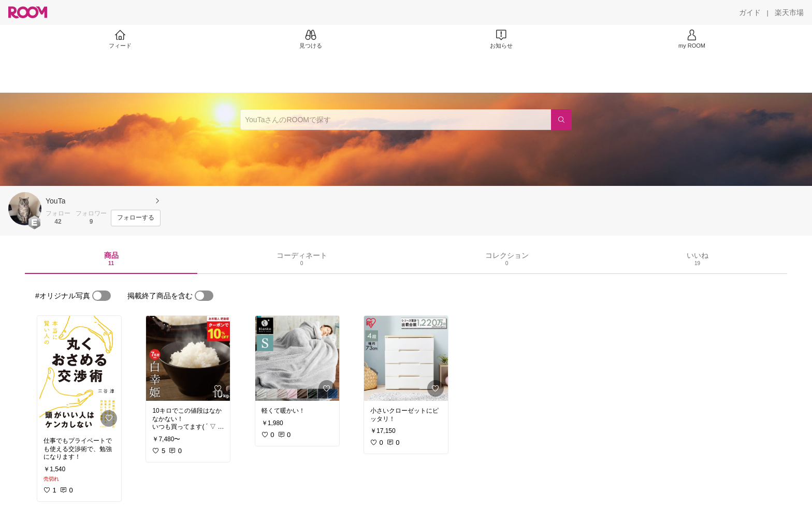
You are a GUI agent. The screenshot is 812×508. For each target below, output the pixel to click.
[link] (79, 373)
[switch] (102, 296)
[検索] (561, 120)
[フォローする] (136, 218)
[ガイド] (750, 12)
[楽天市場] (789, 12)
